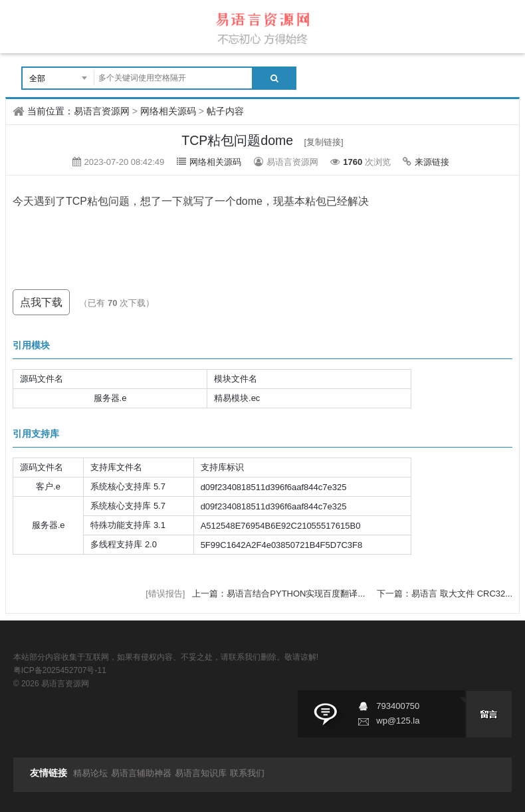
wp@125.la (398, 721)
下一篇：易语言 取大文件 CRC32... (445, 594)
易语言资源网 (102, 111)
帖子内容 (225, 111)
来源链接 (432, 162)
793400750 (398, 706)
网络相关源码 (168, 111)
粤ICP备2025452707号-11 (60, 670)
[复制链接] (323, 142)
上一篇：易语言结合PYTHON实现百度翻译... (280, 594)
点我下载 (41, 302)
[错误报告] (165, 594)
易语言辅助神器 (141, 773)
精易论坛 (90, 773)
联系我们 (247, 773)
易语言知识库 (201, 773)
